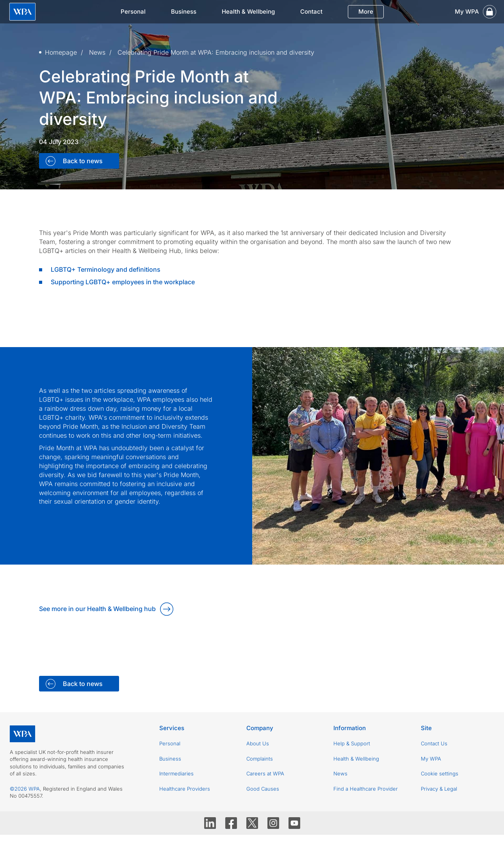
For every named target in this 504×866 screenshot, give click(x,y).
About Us (258, 743)
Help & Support (352, 743)
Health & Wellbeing (248, 12)
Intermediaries (176, 773)
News (97, 52)
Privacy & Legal (439, 789)
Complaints (260, 759)
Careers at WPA (265, 773)
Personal (133, 12)
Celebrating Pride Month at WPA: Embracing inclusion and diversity (216, 52)
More (366, 12)
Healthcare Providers (185, 789)
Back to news (82, 161)
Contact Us (434, 743)
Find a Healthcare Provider (366, 789)
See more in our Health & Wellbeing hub (97, 609)
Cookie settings (440, 773)
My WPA (431, 759)
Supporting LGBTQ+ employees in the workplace (123, 282)
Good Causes (263, 789)
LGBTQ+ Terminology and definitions (106, 269)
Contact (311, 12)
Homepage (61, 52)
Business (184, 12)
